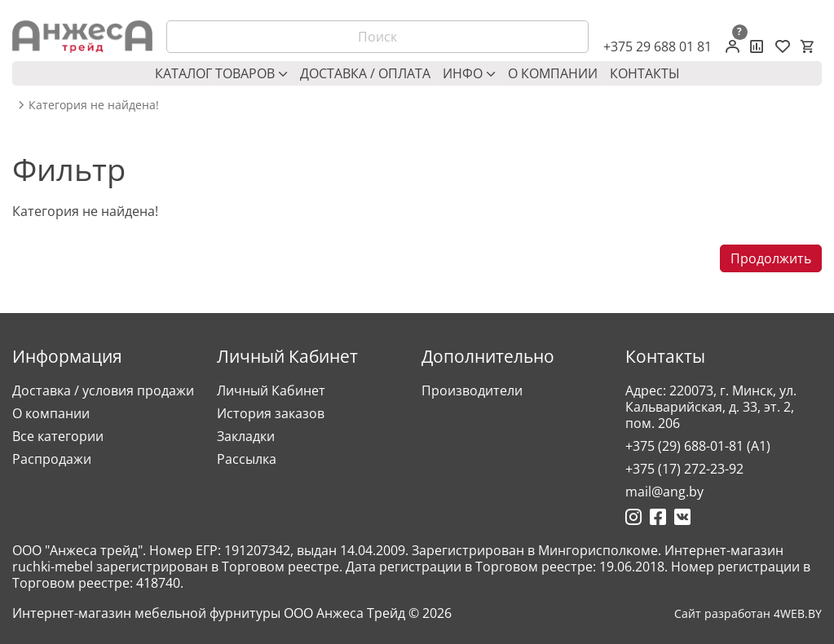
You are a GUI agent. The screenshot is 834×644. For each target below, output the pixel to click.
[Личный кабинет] (733, 46)
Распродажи (52, 459)
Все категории (58, 436)
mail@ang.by (664, 492)
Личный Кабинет (271, 390)
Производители (472, 390)
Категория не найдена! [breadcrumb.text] (94, 105)
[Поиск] (377, 37)
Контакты (645, 73)
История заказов (271, 413)
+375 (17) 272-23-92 (684, 469)
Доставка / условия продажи (103, 390)
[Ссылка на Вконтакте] (682, 517)
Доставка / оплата (365, 73)
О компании (553, 73)
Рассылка (247, 459)
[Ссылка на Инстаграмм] (633, 517)
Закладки (246, 436)
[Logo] (82, 37)
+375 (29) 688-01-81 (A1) (698, 446)
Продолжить (771, 258)
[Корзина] (807, 46)
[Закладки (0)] (783, 46)
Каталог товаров (221, 73)
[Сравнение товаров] (757, 46)
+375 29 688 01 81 (657, 46)
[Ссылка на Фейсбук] (658, 517)
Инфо (469, 73)
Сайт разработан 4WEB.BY (748, 614)
